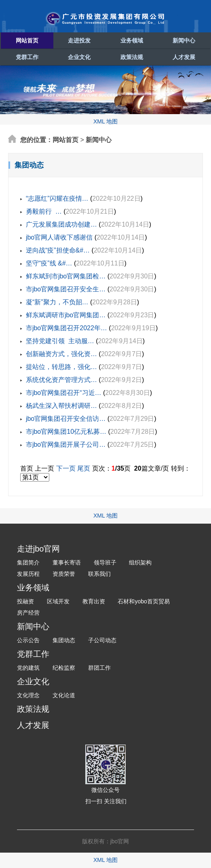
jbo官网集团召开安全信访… (66, 419)
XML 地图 (105, 121)
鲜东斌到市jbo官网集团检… (66, 276)
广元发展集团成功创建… (61, 224)
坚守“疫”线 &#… (49, 263)
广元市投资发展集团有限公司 (105, 19)
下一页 (66, 468)
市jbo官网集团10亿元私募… (66, 432)
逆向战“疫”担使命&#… (58, 250)
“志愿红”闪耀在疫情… (57, 198)
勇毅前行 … (44, 211)
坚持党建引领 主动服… (60, 341)
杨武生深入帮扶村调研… (61, 406)
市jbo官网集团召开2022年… (66, 328)
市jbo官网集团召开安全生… (66, 289)
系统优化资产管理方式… (61, 380)
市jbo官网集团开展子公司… (66, 445)
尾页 (84, 468)
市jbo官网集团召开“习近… (64, 393)
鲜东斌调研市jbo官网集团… (66, 315)
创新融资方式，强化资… (61, 354)
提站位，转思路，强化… (61, 367)
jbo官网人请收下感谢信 (59, 237)
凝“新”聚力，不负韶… (57, 302)
